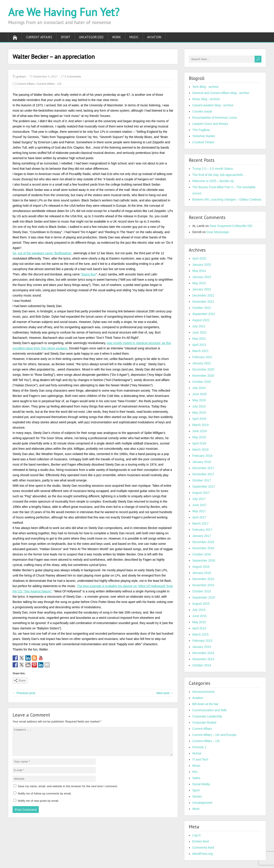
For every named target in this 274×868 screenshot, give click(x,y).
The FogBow (201, 130)
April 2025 (199, 258)
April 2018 (199, 443)
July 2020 (199, 388)
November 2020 (203, 376)
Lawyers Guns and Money (210, 124)
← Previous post (24, 693)
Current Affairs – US (206, 741)
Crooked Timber (203, 142)
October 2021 (202, 308)
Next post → (165, 693)
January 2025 (202, 265)
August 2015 (201, 604)
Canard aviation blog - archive (213, 105)
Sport (66, 37)
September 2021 (204, 314)
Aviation (154, 37)
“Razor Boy (88, 274)
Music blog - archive (206, 99)
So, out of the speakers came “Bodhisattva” (42, 253)
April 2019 (199, 419)
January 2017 (202, 536)
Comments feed (203, 848)
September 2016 (204, 560)
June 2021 (199, 332)
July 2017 (199, 499)
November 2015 (203, 585)
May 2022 (199, 283)
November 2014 (203, 659)
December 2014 (203, 653)
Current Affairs (39, 37)
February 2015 (202, 641)
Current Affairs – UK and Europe (214, 735)
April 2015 (199, 628)
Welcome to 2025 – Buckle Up (213, 181)
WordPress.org (203, 854)
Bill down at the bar (205, 704)
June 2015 (199, 616)
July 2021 (199, 326)
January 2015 (202, 647)
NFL (195, 772)
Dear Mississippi (218, 232)
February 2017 (202, 530)
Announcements (203, 692)
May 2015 (199, 622)
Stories (197, 796)
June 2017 (199, 505)
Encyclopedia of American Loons (215, 118)
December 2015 (203, 579)
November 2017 (203, 474)
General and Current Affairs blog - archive (221, 93)
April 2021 (199, 345)
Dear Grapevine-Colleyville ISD (231, 226)
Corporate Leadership (207, 716)
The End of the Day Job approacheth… (219, 175)
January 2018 (202, 462)
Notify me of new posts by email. (38, 806)
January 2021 (202, 363)
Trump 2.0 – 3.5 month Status (213, 169)
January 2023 (202, 277)
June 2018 (199, 431)
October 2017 (202, 480)
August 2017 (201, 493)
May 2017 (199, 511)
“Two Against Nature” (37, 591)
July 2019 (199, 406)
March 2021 (200, 351)
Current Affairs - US (49, 84)
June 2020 (199, 394)
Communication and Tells (209, 710)
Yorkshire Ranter (204, 136)
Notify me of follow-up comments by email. (45, 799)
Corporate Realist (204, 722)
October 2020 (202, 382)
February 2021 (202, 357)
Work (117, 37)
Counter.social (202, 111)
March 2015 (200, 634)
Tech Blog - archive (205, 87)
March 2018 (200, 450)
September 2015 (204, 597)
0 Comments (73, 76)
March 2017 (200, 523)
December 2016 (203, 542)
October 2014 (202, 665)
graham (21, 76)
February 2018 (202, 456)
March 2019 (200, 425)
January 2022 (202, 289)
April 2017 (199, 517)
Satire (196, 778)
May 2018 (199, 437)
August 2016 (201, 567)
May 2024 (199, 271)
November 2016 (203, 548)
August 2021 (201, 320)
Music (134, 37)
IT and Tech (200, 759)
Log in (196, 835)
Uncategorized (91, 37)
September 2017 (204, 487)
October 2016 (202, 554)
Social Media (201, 784)
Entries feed (201, 841)
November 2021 (203, 302)
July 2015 (199, 610)
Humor (197, 753)
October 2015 (202, 591)
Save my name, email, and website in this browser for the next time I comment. (68, 792)
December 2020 (203, 369)
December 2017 (203, 468)
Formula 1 (199, 747)
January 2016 (202, 573)
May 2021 (199, 339)
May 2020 (199, 400)
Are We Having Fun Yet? (64, 12)
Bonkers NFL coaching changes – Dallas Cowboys (227, 199)
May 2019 (199, 413)
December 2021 (203, 295)
